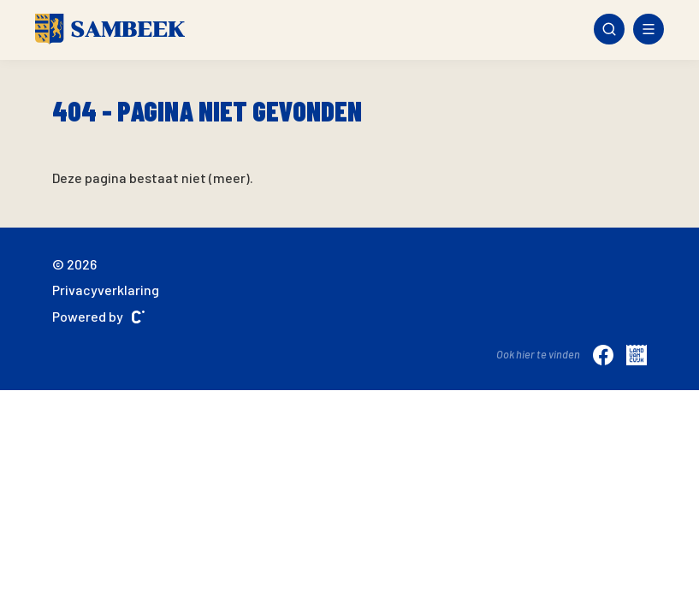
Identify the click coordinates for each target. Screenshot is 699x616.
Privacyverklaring (106, 290)
